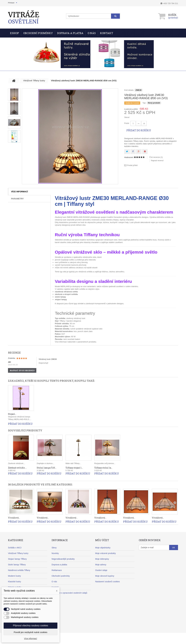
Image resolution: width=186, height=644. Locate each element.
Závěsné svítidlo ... (17, 468)
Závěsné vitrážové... (16, 463)
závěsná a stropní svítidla (66, 294)
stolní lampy (60, 297)
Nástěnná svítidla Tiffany (19, 570)
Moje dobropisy (102, 559)
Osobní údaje (101, 570)
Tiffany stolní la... (103, 468)
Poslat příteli (132, 165)
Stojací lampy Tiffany (17, 559)
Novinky (55, 553)
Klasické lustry (14, 582)
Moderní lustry (14, 576)
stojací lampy (61, 299)
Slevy (54, 548)
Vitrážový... (14, 518)
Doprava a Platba (70, 33)
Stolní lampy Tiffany (17, 565)
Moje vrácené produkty (105, 553)
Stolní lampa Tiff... (46, 468)
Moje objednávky (103, 548)
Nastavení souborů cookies (107, 582)
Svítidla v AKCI (15, 548)
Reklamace (57, 570)
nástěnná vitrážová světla (66, 292)
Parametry (17, 199)
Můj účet (102, 540)
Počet (127, 123)
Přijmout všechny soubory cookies (31, 626)
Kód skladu (129, 90)
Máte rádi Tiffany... (73, 463)
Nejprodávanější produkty (63, 559)
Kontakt (107, 33)
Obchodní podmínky (38, 33)
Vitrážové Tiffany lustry (18, 553)
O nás (92, 33)
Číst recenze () (156, 157)
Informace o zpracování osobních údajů (69, 593)
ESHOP (15, 33)
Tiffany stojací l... (74, 468)
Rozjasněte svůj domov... (105, 463)
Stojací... (12, 414)
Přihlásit (11, 3)
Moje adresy (101, 565)
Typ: (144, 103)
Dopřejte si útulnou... (45, 463)
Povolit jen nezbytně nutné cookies (31, 632)
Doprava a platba (59, 565)
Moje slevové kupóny (105, 576)
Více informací (19, 192)
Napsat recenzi (157, 160)
